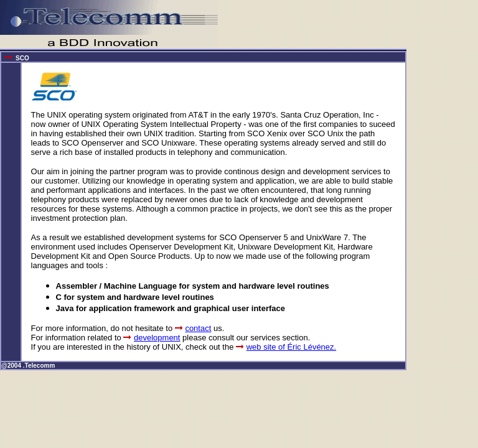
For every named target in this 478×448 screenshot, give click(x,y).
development (157, 338)
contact (198, 328)
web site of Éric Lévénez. (292, 347)
